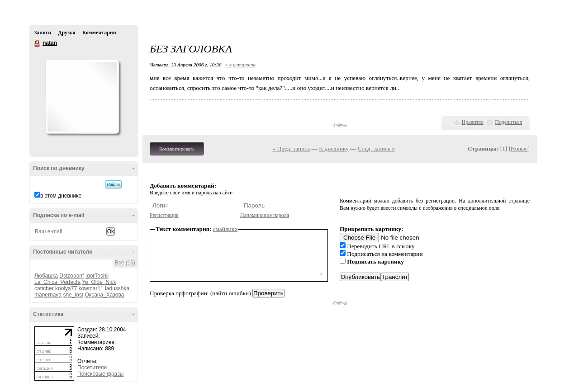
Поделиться (508, 122)
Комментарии (99, 33)
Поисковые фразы (100, 374)
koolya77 (66, 288)
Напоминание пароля (265, 215)
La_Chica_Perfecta (57, 282)
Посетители (92, 368)
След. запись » (376, 149)
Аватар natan (82, 97)
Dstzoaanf (71, 276)
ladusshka (117, 288)
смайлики (225, 229)
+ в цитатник (240, 65)
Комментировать (177, 149)
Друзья (66, 33)
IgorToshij (97, 276)
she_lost (73, 295)
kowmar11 (91, 288)
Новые (519, 149)
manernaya (48, 295)
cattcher (44, 288)
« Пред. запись (292, 149)
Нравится (473, 122)
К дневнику (334, 149)
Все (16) (125, 263)
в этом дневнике (61, 196)
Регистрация (164, 215)
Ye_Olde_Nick (99, 282)
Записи (43, 33)
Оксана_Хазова (104, 295)
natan (38, 43)
